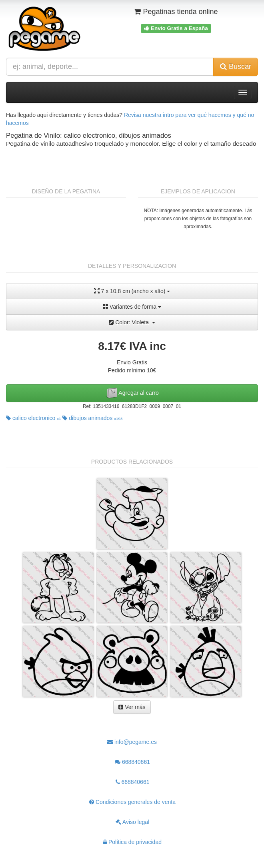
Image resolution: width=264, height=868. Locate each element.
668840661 (132, 762)
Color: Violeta (132, 322)
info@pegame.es (132, 742)
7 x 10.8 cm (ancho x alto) (132, 291)
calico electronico (34, 418)
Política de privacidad (132, 842)
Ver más (132, 707)
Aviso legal (133, 822)
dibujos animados (92, 418)
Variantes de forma (132, 307)
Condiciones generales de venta (132, 802)
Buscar (236, 66)
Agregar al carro (132, 393)
